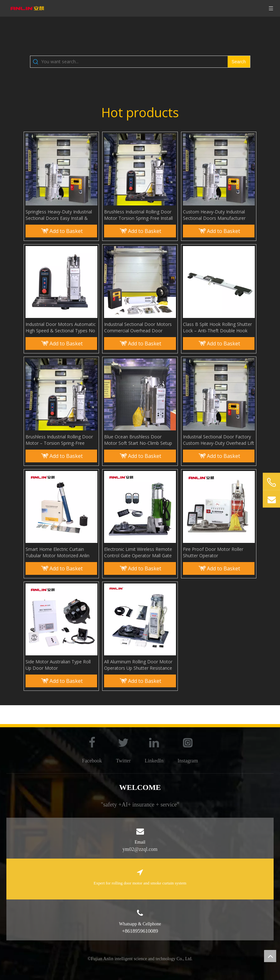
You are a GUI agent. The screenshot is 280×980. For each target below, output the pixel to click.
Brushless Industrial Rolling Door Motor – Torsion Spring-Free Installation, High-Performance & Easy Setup (60, 440)
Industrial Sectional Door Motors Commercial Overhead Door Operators (138, 328)
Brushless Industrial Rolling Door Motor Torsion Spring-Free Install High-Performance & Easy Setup (138, 215)
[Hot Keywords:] (239, 62)
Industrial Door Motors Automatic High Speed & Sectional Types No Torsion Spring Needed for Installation (61, 328)
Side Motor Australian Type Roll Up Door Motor (58, 665)
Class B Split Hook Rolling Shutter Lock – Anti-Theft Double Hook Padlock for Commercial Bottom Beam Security (217, 328)
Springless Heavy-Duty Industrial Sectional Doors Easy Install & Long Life (59, 215)
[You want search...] (134, 62)
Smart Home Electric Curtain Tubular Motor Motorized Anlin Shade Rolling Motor (57, 552)
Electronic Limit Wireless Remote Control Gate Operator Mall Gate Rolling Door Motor (138, 552)
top (270, 956)
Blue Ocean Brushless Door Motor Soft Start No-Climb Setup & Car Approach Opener (138, 440)
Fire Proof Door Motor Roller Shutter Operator (213, 552)
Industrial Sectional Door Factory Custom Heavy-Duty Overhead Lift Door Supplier (219, 440)
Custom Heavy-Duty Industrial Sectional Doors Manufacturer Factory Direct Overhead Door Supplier (214, 215)
